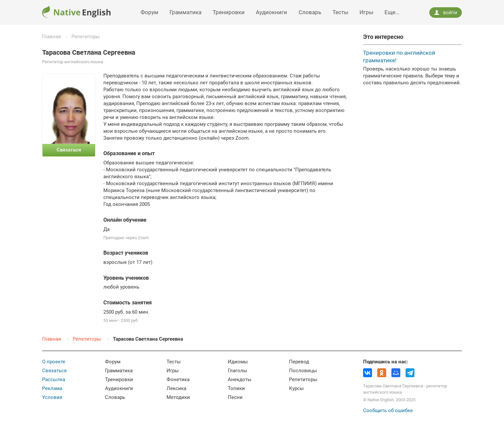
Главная (52, 37)
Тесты (340, 12)
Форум (149, 12)
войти (445, 13)
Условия (52, 397)
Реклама (52, 388)
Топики (236, 388)
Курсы (296, 388)
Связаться (54, 371)
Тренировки (229, 12)
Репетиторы (86, 37)
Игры (366, 12)
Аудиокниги (271, 12)
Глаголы (238, 371)
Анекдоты (240, 379)
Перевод (299, 362)
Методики (178, 397)
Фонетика (178, 379)
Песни (235, 397)
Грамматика (186, 12)
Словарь (310, 12)
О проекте (54, 362)
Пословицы (303, 371)
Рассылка (54, 379)
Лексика (176, 388)
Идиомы (238, 362)
